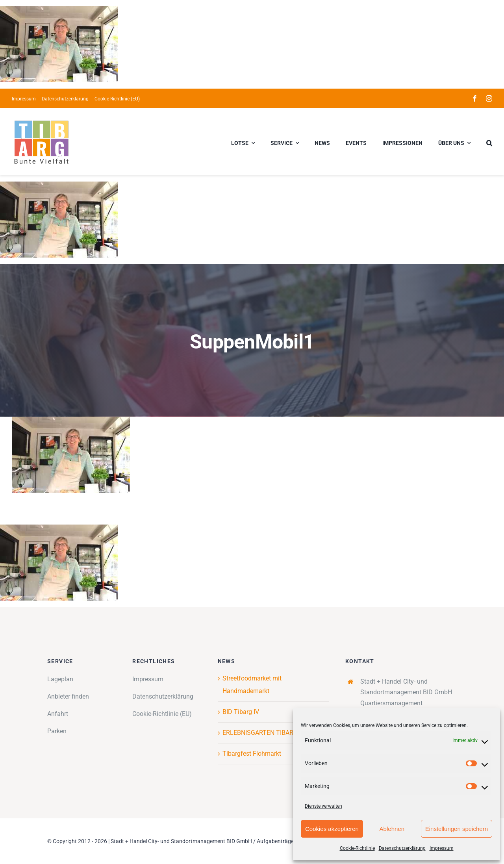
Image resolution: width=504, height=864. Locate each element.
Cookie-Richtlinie (357, 848)
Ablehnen (392, 829)
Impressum (442, 848)
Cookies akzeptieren (332, 829)
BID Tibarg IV (241, 712)
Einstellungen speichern (457, 829)
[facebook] (475, 98)
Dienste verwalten (323, 806)
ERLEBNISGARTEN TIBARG (260, 733)
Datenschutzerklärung (402, 848)
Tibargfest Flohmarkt (252, 754)
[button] (489, 142)
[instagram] (489, 98)
